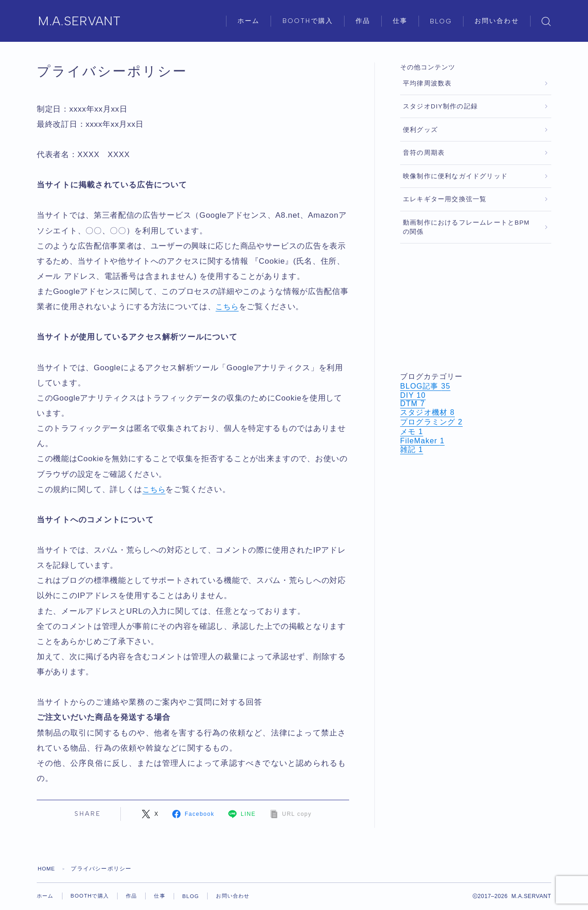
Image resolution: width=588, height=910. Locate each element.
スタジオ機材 (427, 412)
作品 (363, 21)
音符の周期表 (424, 153)
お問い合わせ (497, 21)
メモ (412, 432)
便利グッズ (420, 130)
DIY (413, 395)
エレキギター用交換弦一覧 (445, 199)
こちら (228, 307)
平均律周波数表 (427, 83)
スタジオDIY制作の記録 (440, 106)
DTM (413, 404)
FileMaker (422, 441)
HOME (47, 869)
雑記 (412, 449)
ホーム (249, 21)
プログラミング (431, 422)
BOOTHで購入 (308, 21)
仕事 (400, 21)
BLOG (441, 21)
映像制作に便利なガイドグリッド (455, 176)
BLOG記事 (425, 386)
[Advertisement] (476, 308)
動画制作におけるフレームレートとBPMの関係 (466, 227)
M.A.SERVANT (84, 21)
